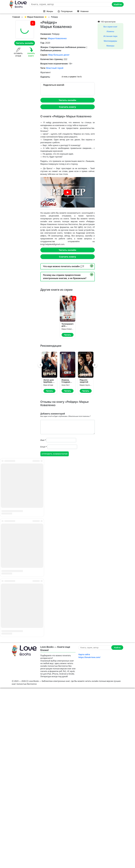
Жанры (50, 11)
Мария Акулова (86, 385)
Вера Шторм (48, 385)
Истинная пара (110, 36)
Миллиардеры (110, 41)
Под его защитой (84, 381)
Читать (67, 335)
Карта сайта (84, 835)
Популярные (67, 11)
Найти (118, 4)
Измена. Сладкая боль (66, 381)
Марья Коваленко (57, 38)
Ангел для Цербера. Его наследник (49, 381)
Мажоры (110, 46)
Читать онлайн (25, 43)
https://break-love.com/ (89, 838)
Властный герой (55, 68)
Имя (43, 440)
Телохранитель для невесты (68, 325)
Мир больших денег (59, 55)
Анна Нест (66, 385)
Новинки (84, 11)
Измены (110, 31)
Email (44, 447)
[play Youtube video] (68, 192)
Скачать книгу (67, 107)
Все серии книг (110, 27)
